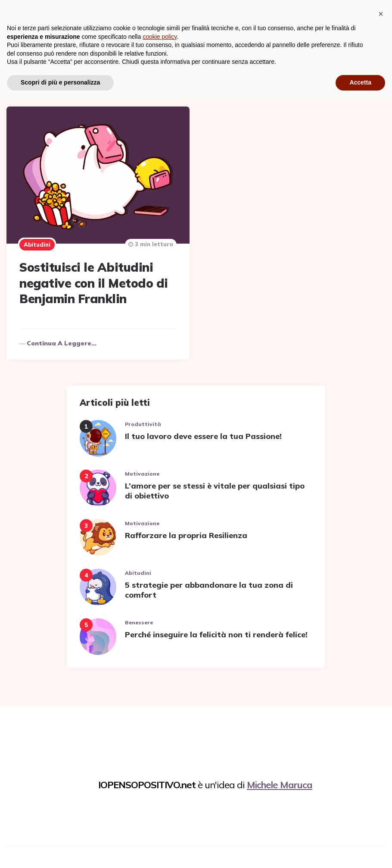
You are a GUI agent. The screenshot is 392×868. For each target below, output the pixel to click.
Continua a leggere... (62, 340)
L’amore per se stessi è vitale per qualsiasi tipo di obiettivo (215, 487)
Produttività (143, 421)
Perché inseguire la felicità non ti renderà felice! (216, 631)
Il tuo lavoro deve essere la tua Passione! (203, 433)
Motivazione (142, 470)
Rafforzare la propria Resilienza (186, 532)
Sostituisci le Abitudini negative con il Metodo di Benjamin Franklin (94, 280)
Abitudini (37, 241)
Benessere (139, 619)
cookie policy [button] (160, 805)
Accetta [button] (360, 851)
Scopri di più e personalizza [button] (60, 851)
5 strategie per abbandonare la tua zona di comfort (209, 586)
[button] (381, 783)
